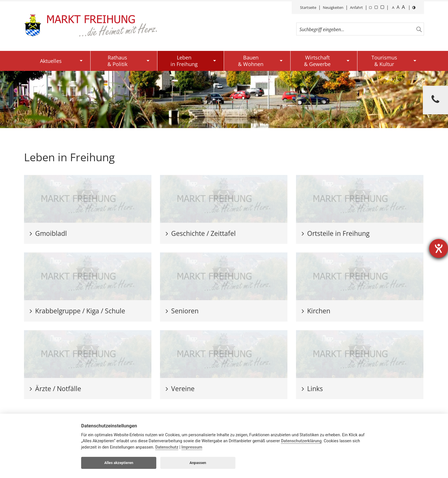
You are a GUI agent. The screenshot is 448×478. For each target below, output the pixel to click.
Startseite (308, 7)
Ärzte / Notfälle (55, 389)
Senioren (182, 311)
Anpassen (198, 463)
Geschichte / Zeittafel (201, 233)
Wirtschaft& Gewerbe (317, 61)
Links (312, 389)
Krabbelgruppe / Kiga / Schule (77, 311)
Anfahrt (356, 7)
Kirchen (316, 311)
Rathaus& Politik (117, 61)
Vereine (180, 389)
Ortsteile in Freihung (336, 233)
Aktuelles (51, 61)
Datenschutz (167, 447)
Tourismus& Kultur (384, 61)
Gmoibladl (48, 233)
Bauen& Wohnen (251, 61)
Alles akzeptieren (119, 463)
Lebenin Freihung (184, 61)
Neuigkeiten (333, 7)
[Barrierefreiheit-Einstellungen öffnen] (439, 248)
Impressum (192, 447)
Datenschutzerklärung (301, 441)
